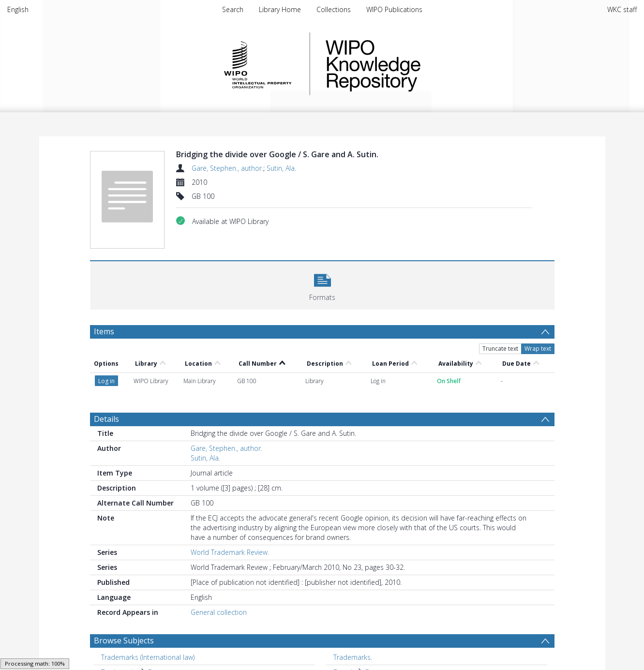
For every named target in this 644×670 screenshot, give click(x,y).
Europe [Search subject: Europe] (345, 653)
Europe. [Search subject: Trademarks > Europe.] (160, 638)
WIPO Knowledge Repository (413, 64)
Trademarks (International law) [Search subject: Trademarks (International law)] (148, 623)
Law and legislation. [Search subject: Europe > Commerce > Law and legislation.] (441, 653)
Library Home (280, 9)
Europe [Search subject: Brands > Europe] (377, 638)
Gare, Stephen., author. (227, 168)
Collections (334, 9)
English (18, 9)
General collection (219, 578)
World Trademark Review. (230, 518)
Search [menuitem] (233, 9)
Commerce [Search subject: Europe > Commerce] (383, 653)
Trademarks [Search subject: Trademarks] (120, 638)
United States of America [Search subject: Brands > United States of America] (172, 653)
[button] (322, 284)
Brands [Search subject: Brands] (344, 638)
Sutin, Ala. (281, 168)
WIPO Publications (394, 9)
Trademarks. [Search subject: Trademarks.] (353, 623)
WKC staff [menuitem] (622, 9)
